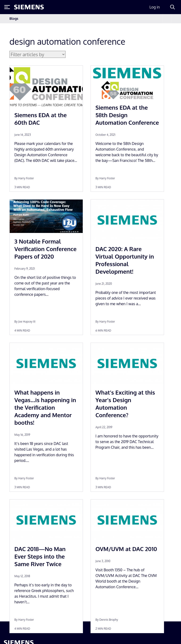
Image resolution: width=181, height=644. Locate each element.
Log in (155, 7)
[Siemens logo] (29, 7)
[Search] (173, 7)
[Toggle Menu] (7, 7)
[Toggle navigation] (167, 19)
